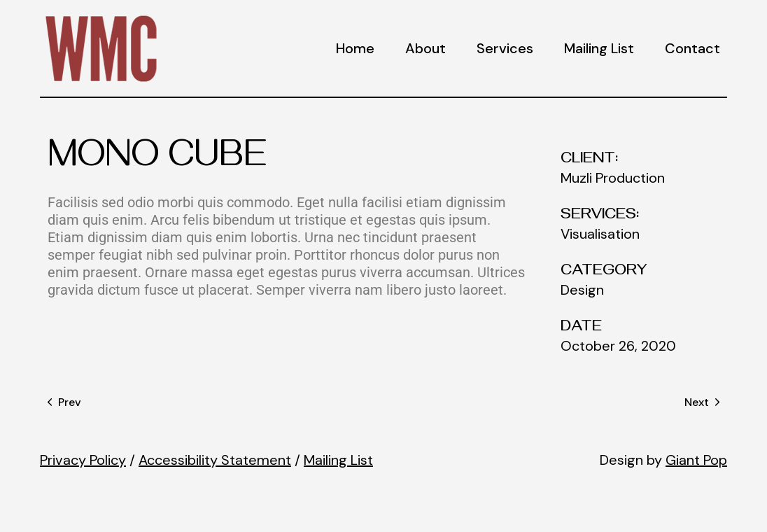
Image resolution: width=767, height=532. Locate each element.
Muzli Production (613, 178)
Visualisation (600, 234)
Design (582, 290)
